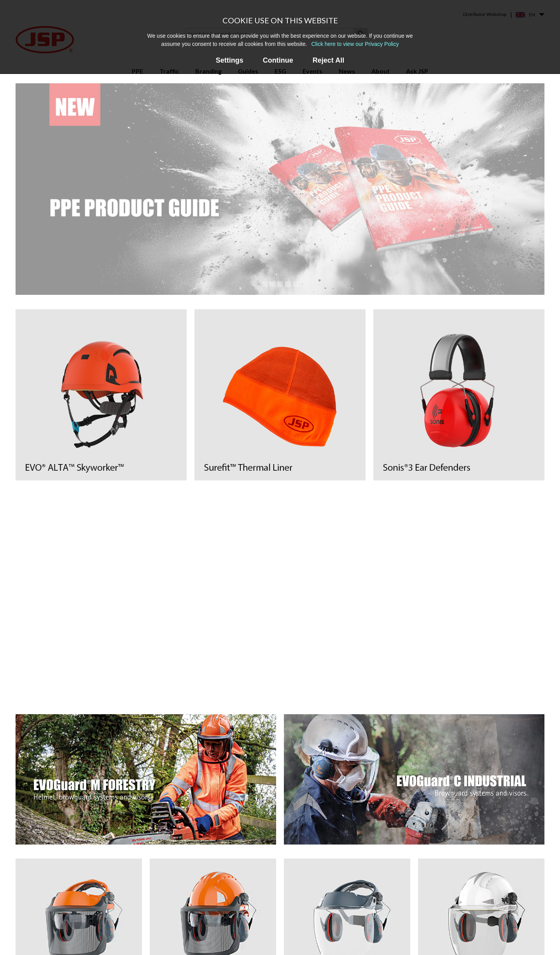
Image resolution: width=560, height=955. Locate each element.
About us (403, 896)
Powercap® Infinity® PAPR (231, 919)
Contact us (406, 907)
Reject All (328, 60)
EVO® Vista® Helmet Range (233, 941)
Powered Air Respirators (129, 941)
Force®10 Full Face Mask (227, 907)
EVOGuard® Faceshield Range (235, 930)
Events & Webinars (318, 916)
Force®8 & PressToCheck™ (231, 896)
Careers (402, 930)
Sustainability (408, 941)
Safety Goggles (118, 930)
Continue (278, 60)
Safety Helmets (118, 896)
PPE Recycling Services (323, 938)
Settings (230, 60)
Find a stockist (409, 919)
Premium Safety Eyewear (130, 919)
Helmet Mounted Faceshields (135, 907)
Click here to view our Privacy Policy (355, 44)
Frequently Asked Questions (330, 927)
